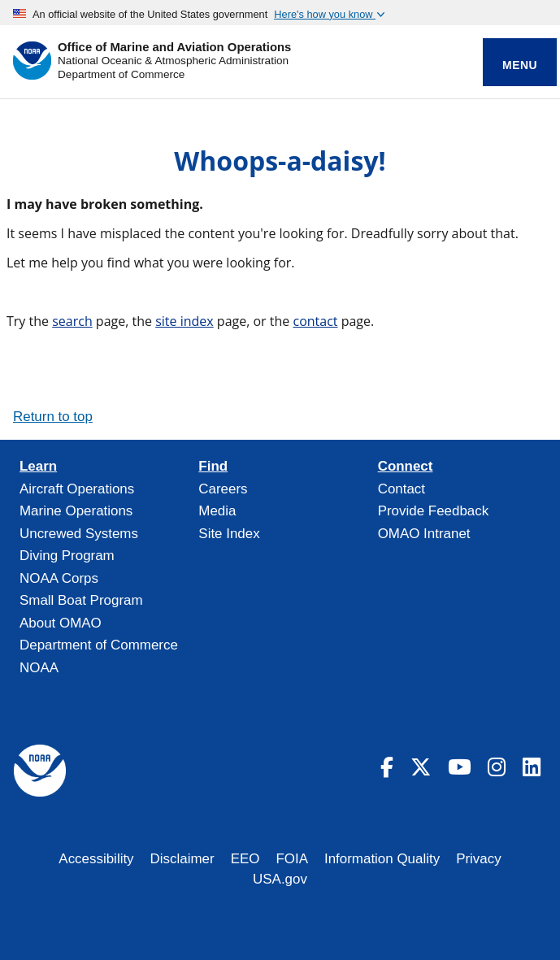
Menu (520, 65)
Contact (402, 489)
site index (184, 321)
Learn (38, 467)
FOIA (292, 859)
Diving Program (67, 556)
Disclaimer (182, 859)
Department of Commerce (121, 74)
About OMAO (61, 623)
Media (217, 511)
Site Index (229, 534)
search (72, 321)
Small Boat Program (81, 600)
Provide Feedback (434, 511)
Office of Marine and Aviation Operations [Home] (174, 48)
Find (213, 467)
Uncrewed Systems (79, 534)
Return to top (53, 417)
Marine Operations (76, 511)
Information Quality (382, 859)
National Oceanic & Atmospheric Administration (173, 61)
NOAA (39, 668)
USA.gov (280, 879)
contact (315, 321)
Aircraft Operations (77, 489)
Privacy (479, 859)
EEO (245, 859)
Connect (406, 467)
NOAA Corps (59, 578)
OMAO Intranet (424, 534)
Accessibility (96, 859)
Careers (223, 489)
